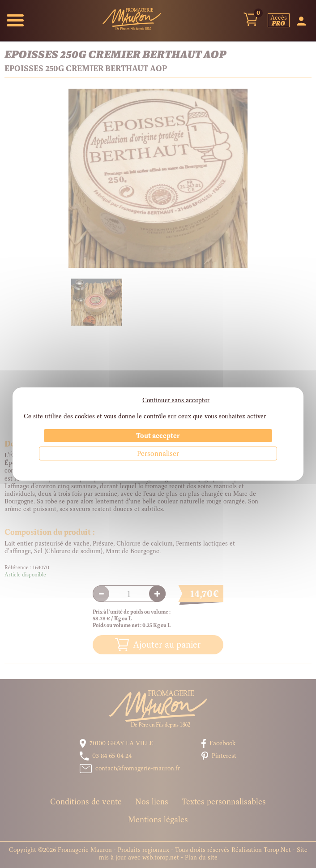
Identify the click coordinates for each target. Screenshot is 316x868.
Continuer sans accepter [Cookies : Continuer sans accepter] (176, 400)
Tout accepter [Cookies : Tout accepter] (158, 436)
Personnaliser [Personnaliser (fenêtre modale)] (158, 453)
